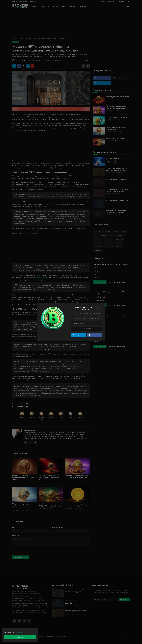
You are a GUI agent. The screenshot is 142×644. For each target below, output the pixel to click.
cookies (20, 632)
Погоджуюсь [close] (20, 637)
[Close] (103, 305)
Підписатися (87, 329)
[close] (36, 630)
